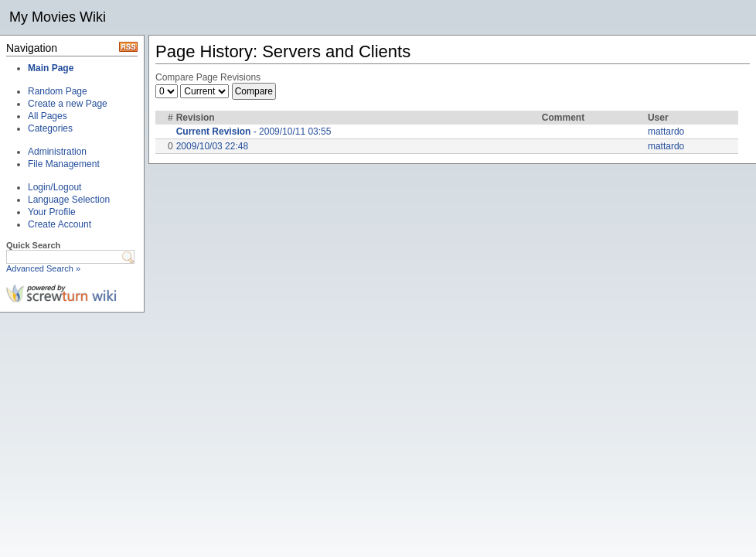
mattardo (666, 132)
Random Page (58, 91)
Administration (57, 152)
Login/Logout (54, 187)
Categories (50, 128)
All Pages (48, 116)
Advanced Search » (43, 268)
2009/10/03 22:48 (212, 146)
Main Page (51, 68)
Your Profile (52, 212)
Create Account (60, 224)
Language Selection (69, 200)
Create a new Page (68, 104)
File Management (64, 164)
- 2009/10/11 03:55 (254, 132)
